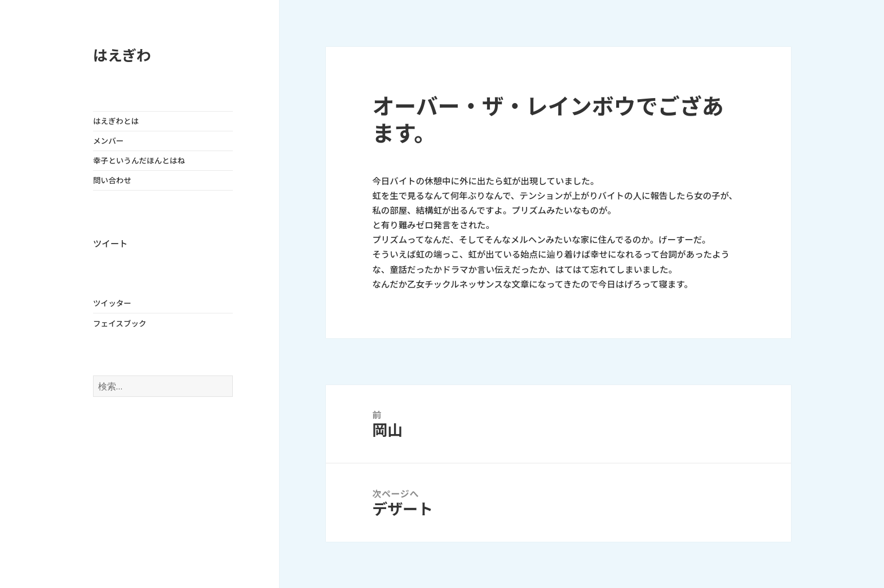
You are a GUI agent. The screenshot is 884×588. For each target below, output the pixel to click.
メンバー (108, 141)
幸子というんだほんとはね (139, 161)
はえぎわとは (116, 121)
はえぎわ (122, 56)
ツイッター (112, 303)
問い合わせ (112, 180)
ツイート (110, 244)
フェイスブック (120, 324)
